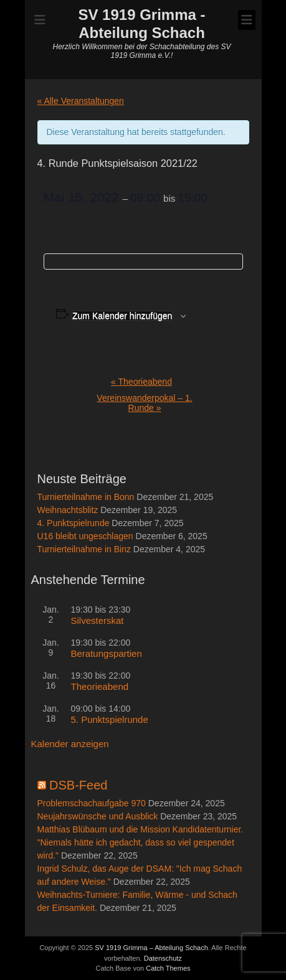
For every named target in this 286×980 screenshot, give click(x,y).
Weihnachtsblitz (68, 510)
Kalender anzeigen (70, 744)
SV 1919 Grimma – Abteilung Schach (151, 948)
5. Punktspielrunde (110, 719)
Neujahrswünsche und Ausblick (98, 816)
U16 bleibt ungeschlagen (85, 536)
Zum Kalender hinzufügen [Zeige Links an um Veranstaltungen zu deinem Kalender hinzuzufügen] (122, 316)
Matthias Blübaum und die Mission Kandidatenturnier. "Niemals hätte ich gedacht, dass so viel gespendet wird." (141, 842)
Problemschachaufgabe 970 (92, 803)
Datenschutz (163, 958)
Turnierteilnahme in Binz (84, 549)
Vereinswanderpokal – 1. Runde (144, 403)
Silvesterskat (98, 620)
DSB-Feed (78, 785)
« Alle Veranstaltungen (81, 101)
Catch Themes (168, 968)
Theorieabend (141, 382)
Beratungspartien (107, 653)
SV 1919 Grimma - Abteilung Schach (141, 24)
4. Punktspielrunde (74, 523)
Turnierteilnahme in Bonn (86, 497)
